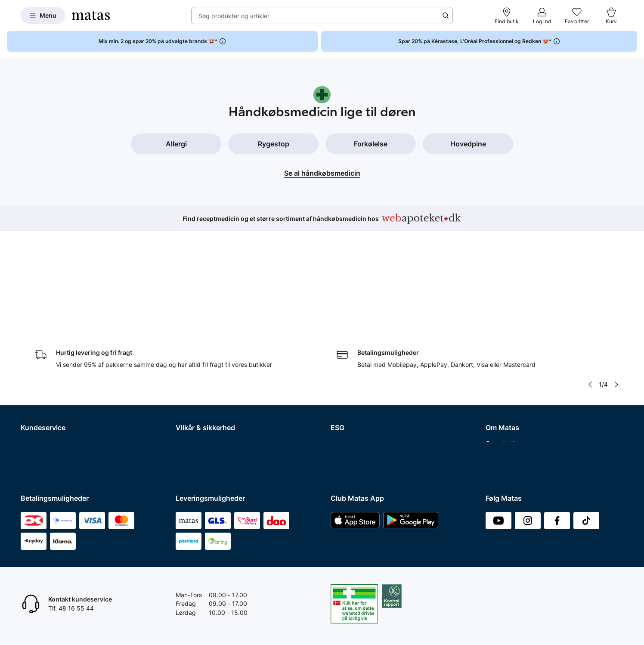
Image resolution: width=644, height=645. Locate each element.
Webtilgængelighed (203, 407)
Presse (495, 374)
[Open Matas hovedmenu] (43, 16)
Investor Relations (511, 351)
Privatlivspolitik (197, 362)
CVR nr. (496, 452)
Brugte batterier (198, 396)
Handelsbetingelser (203, 340)
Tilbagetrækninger (47, 385)
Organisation (503, 340)
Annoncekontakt (509, 385)
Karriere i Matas (508, 407)
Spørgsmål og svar (47, 340)
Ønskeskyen (38, 429)
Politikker (344, 374)
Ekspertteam (39, 396)
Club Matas (37, 407)
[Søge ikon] (446, 16)
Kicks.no (497, 429)
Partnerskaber (351, 351)
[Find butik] (507, 16)
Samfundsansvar (354, 340)
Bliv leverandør (506, 463)
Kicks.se (497, 418)
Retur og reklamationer (53, 362)
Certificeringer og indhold (366, 362)
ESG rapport (348, 385)
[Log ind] (542, 16)
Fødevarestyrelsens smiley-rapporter (227, 385)
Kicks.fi (496, 441)
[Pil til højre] (616, 281)
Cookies (187, 374)
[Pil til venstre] (590, 281)
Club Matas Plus (43, 418)
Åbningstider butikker (51, 374)
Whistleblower (505, 362)
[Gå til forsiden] (91, 16)
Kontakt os (36, 351)
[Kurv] (611, 16)
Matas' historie (506, 396)
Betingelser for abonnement (215, 351)
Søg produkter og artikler (234, 16)
